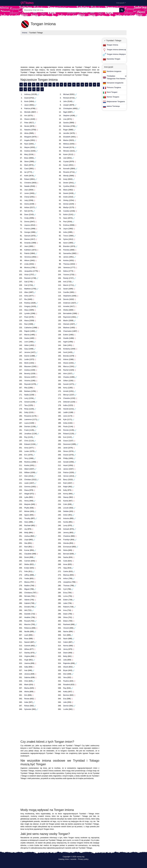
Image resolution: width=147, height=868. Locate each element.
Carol (26, 169)
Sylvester (28, 709)
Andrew (27, 151)
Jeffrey (27, 575)
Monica (27, 268)
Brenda (66, 356)
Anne (65, 564)
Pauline (66, 681)
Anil (65, 282)
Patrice (66, 472)
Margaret (28, 137)
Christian (28, 480)
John (65, 101)
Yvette (27, 579)
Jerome (27, 352)
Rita (26, 388)
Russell (27, 621)
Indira (65, 405)
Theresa (66, 264)
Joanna (27, 663)
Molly (26, 533)
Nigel (65, 112)
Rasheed (67, 624)
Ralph (66, 487)
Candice (66, 211)
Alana (26, 321)
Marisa (27, 688)
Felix (26, 571)
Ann (26, 116)
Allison (27, 260)
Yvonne (66, 275)
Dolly (26, 412)
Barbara (27, 391)
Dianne (27, 239)
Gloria (27, 204)
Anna (26, 448)
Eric (26, 455)
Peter (26, 123)
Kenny (66, 494)
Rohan (27, 706)
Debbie (66, 511)
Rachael (27, 525)
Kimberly (67, 349)
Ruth (65, 483)
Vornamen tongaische (115, 83)
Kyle (65, 419)
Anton (66, 515)
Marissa (66, 575)
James (66, 257)
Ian (25, 172)
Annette (66, 306)
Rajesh (27, 331)
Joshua (27, 536)
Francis (27, 229)
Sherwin (66, 324)
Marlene (66, 328)
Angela (27, 140)
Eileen (66, 621)
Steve (26, 162)
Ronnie (66, 430)
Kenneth (66, 169)
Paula (65, 427)
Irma (65, 610)
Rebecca (28, 628)
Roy (26, 437)
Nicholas (67, 126)
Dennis (66, 299)
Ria (26, 299)
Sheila (66, 310)
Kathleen (28, 250)
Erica (65, 593)
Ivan (26, 670)
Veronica (28, 257)
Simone (27, 377)
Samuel (27, 236)
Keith (26, 176)
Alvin (65, 374)
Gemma (27, 487)
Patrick (27, 253)
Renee (27, 699)
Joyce (66, 229)
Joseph (66, 105)
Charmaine (67, 331)
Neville (27, 632)
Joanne (27, 225)
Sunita (66, 522)
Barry (65, 480)
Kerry (65, 388)
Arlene (66, 359)
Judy (26, 200)
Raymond (67, 317)
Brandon (67, 246)
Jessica (27, 674)
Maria (65, 190)
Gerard (27, 402)
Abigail (27, 494)
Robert (27, 179)
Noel (26, 547)
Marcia (27, 335)
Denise (66, 204)
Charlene (67, 536)
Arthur (66, 579)
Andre (66, 197)
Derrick (66, 706)
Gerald (66, 462)
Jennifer (66, 133)
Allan (26, 292)
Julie (65, 702)
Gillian (66, 381)
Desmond (67, 444)
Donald (27, 607)
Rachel (66, 370)
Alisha (27, 692)
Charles (66, 377)
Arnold (66, 391)
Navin (65, 639)
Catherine (28, 328)
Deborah (67, 402)
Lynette (27, 313)
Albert (27, 469)
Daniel (66, 193)
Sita (26, 543)
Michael (66, 94)
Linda (26, 264)
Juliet (65, 603)
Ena (65, 699)
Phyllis (27, 508)
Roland (66, 434)
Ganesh (27, 646)
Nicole (27, 126)
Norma (66, 646)
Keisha (66, 260)
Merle (26, 363)
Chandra (67, 398)
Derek (27, 557)
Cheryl (27, 197)
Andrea (27, 370)
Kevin (26, 101)
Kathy (65, 692)
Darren (27, 356)
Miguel (27, 589)
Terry (26, 458)
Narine (66, 632)
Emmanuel (67, 547)
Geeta (27, 338)
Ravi (26, 324)
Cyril (65, 589)
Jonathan (28, 434)
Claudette (28, 554)
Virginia (27, 656)
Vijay (65, 568)
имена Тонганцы (113, 106)
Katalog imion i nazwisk (67, 859)
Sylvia (66, 239)
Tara (26, 405)
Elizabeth (67, 137)
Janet (65, 448)
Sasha (66, 557)
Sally (26, 667)
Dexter (66, 183)
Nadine (27, 586)
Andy (65, 179)
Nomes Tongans (113, 97)
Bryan (66, 670)
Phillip (66, 458)
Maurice (27, 624)
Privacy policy (83, 859)
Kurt (65, 437)
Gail (26, 282)
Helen (27, 345)
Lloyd (26, 540)
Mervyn (66, 395)
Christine (28, 183)
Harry (26, 522)
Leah (26, 635)
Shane (66, 363)
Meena (27, 582)
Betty (65, 656)
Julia (65, 660)
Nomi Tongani (112, 92)
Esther (66, 335)
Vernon (66, 476)
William (27, 472)
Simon (66, 451)
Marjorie (27, 504)
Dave (26, 215)
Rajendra (67, 663)
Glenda (66, 543)
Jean (26, 246)
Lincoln (66, 508)
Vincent (66, 628)
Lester (27, 451)
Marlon (66, 140)
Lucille (66, 709)
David (26, 98)
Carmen (27, 561)
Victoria (27, 381)
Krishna (66, 225)
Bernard (66, 554)
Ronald (66, 147)
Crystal (66, 162)
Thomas (66, 586)
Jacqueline (28, 271)
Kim (26, 695)
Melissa (66, 144)
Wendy (66, 176)
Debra (66, 271)
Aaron (66, 243)
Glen (26, 476)
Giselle (66, 338)
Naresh (27, 642)
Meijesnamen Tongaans (116, 102)
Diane (66, 653)
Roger (66, 130)
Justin (27, 483)
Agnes (27, 515)
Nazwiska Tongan (113, 59)
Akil (26, 610)
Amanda (27, 243)
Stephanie (67, 296)
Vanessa (67, 268)
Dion (65, 674)
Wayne (27, 147)
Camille (66, 292)
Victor (26, 275)
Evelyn (27, 568)
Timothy (27, 518)
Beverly (27, 374)
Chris (26, 441)
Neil (26, 211)
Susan (66, 165)
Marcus (66, 366)
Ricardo (66, 172)
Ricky (26, 409)
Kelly (65, 490)
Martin (66, 321)
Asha (26, 296)
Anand (66, 455)
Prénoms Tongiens (114, 87)
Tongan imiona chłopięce (116, 54)
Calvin (66, 642)
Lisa (65, 119)
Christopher (68, 108)
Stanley (27, 653)
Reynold (27, 384)
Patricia (27, 108)
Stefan (27, 564)
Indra (65, 232)
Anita (65, 423)
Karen (66, 154)
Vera (65, 677)
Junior (27, 193)
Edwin (66, 600)
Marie (26, 685)
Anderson (67, 303)
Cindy (26, 218)
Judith (66, 412)
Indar (26, 702)
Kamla (66, 501)
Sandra (66, 123)
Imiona (25, 33)
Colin (65, 504)
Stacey (66, 497)
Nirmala (27, 596)
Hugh (26, 660)
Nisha (65, 550)
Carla (65, 561)
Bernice (66, 695)
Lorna (65, 596)
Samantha (67, 253)
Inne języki (120, 3)
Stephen (66, 116)
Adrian (27, 207)
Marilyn (66, 207)
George (27, 232)
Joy (26, 529)
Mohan (27, 511)
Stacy (26, 310)
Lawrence (28, 419)
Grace (66, 441)
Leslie (27, 359)
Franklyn (67, 540)
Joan (26, 190)
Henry (27, 501)
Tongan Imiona (112, 45)
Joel (65, 158)
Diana (27, 490)
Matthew (28, 289)
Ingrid (65, 342)
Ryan (26, 144)
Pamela (66, 250)
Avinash (66, 529)
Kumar (27, 550)
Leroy (65, 525)
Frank (26, 430)
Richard (66, 98)
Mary (26, 154)
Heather (27, 617)
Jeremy (66, 533)
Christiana (28, 593)
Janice (66, 469)
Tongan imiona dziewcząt (116, 50)
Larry (26, 398)
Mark (26, 165)
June (65, 416)
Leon (26, 342)
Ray (65, 688)
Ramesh (27, 278)
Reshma (27, 462)
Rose (26, 639)
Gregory (27, 306)
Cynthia (66, 186)
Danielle (27, 614)
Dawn (65, 614)
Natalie (27, 186)
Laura (26, 423)
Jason (27, 105)
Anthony (27, 94)
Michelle (27, 112)
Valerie (27, 600)
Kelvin (66, 215)
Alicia (26, 133)
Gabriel (27, 603)
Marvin (66, 285)
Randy (66, 278)
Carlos (66, 571)
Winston (66, 151)
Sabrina (27, 677)
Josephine (67, 582)
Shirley (66, 200)
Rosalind (67, 685)
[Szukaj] (122, 10)
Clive (26, 681)
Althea (27, 649)
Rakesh (66, 607)
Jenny (66, 649)
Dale (65, 345)
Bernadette (67, 313)
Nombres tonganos (114, 71)
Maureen (28, 366)
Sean (65, 218)
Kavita (27, 465)
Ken (65, 635)
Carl (26, 285)
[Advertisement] (60, 50)
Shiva (65, 617)
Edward (27, 444)
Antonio (66, 518)
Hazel (65, 465)
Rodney (27, 303)
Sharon (27, 119)
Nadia (27, 395)
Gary (26, 349)
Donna (27, 222)
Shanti (66, 667)
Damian (27, 427)
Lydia (26, 497)
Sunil (65, 352)
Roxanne (28, 416)
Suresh (66, 384)
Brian (26, 158)
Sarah (66, 289)
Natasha (27, 130)
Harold (66, 409)
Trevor (66, 236)
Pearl (26, 317)
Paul (65, 222)
